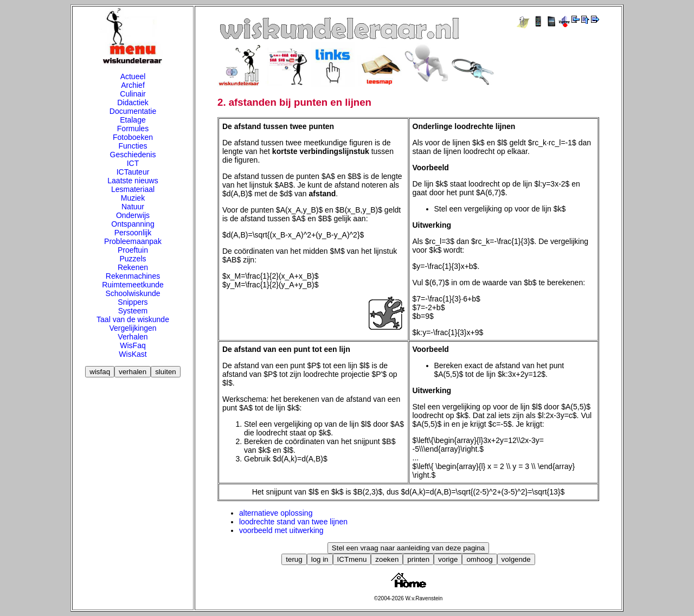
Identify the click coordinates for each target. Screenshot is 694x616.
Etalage (133, 120)
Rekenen (133, 267)
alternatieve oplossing (276, 513)
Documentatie (133, 111)
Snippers (133, 302)
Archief (133, 85)
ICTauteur (133, 172)
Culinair (133, 94)
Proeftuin (133, 250)
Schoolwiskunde (133, 293)
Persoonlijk (133, 233)
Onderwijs (133, 215)
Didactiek (133, 102)
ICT (133, 163)
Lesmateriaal (133, 189)
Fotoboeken (133, 137)
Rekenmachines (133, 276)
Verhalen (133, 337)
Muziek (133, 198)
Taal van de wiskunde (133, 319)
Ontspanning (133, 224)
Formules (133, 129)
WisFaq (133, 345)
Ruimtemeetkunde (133, 285)
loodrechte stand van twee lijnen (293, 522)
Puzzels (133, 259)
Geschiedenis (133, 155)
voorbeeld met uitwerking (281, 530)
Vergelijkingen (133, 328)
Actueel (133, 76)
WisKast (133, 354)
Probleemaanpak (133, 241)
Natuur (133, 207)
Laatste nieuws (133, 181)
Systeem (133, 311)
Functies (133, 146)
